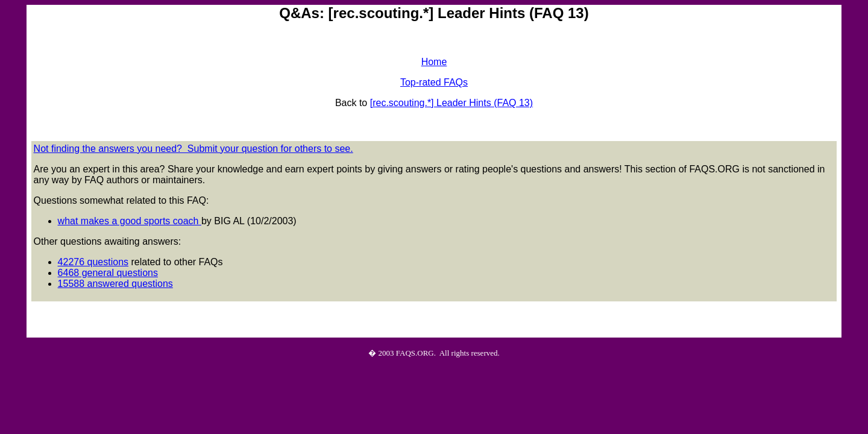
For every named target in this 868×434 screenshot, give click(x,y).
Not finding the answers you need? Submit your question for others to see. (193, 149)
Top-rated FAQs (434, 82)
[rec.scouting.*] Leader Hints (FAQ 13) (451, 103)
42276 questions (93, 262)
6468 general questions (108, 273)
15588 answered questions (115, 284)
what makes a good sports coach (130, 221)
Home (434, 62)
